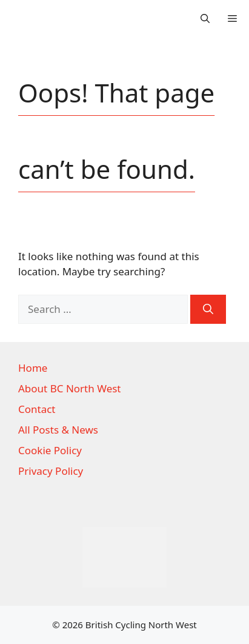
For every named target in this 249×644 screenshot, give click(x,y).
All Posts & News (58, 430)
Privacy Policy (51, 471)
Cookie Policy (50, 450)
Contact (37, 409)
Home (33, 368)
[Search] (208, 309)
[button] (205, 18)
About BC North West (70, 388)
